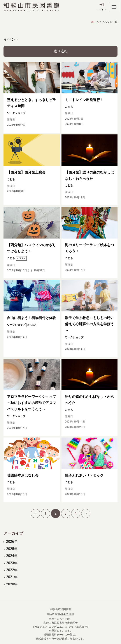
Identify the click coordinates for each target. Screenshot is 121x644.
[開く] (114, 7)
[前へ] (35, 513)
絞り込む (61, 51)
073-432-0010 (66, 614)
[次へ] (86, 513)
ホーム (95, 22)
